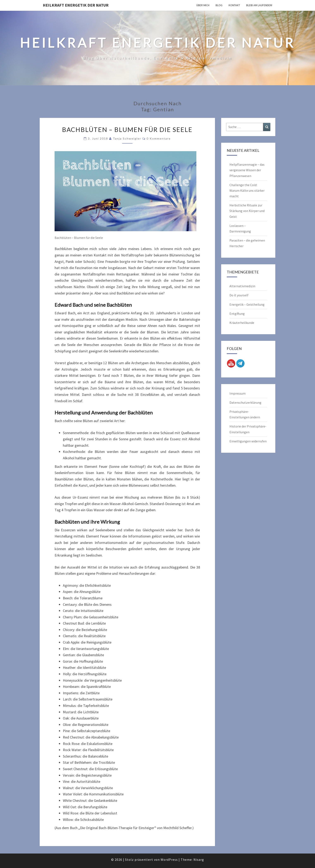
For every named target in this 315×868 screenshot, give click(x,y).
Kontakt (234, 5)
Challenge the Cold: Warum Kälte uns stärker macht (247, 190)
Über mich (203, 5)
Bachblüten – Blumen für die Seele (127, 129)
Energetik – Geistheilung (247, 304)
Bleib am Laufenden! (259, 5)
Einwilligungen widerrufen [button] (248, 441)
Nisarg (199, 860)
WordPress (169, 860)
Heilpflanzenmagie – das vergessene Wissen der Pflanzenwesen (247, 170)
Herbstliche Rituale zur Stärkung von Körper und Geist (247, 211)
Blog (219, 5)
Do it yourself (239, 295)
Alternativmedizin (242, 286)
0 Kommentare (159, 138)
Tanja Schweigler (127, 138)
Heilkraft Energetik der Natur (76, 5)
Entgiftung (237, 314)
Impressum (237, 393)
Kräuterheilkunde (242, 323)
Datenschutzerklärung (245, 402)
